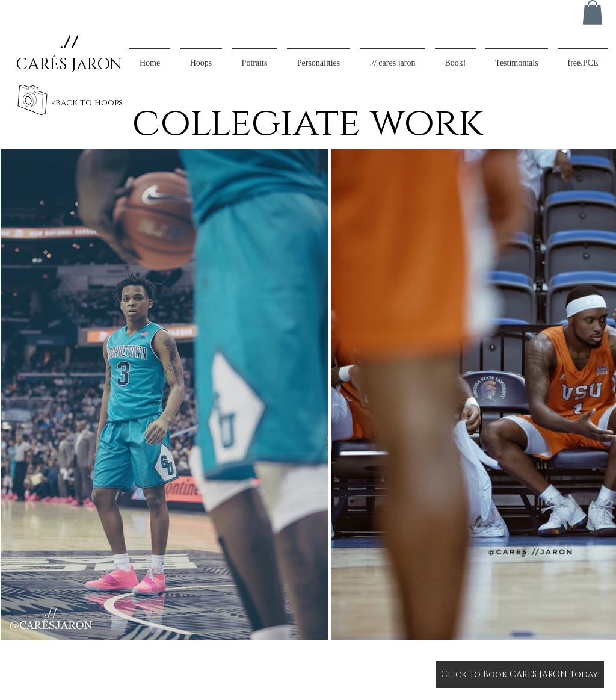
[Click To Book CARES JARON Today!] (520, 675)
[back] (32, 100)
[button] (593, 12)
